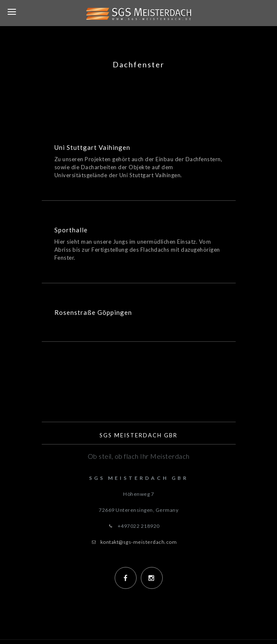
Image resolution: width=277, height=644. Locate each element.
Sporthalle (71, 230)
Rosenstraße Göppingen (93, 312)
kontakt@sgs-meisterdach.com (139, 542)
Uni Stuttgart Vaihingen (92, 147)
